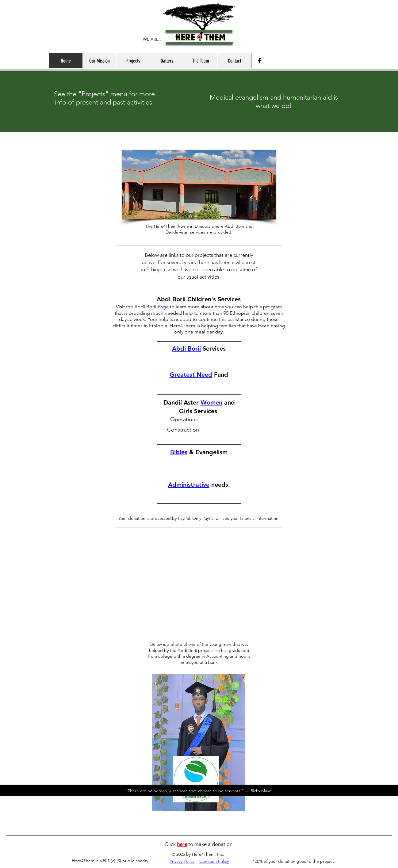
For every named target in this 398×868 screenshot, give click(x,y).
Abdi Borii (186, 348)
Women (211, 402)
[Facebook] (259, 61)
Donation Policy (214, 861)
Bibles (179, 452)
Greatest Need (191, 375)
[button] (133, 61)
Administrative (189, 485)
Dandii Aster (181, 402)
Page (163, 307)
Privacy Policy (182, 861)
